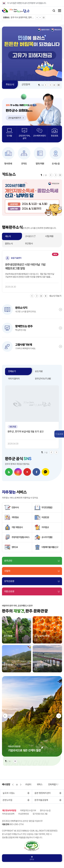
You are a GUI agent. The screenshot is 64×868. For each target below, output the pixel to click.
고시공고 (29, 236)
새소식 (8, 236)
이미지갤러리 (14, 379)
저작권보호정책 (8, 814)
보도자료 (39, 371)
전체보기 (12, 371)
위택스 (40, 785)
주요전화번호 (24, 814)
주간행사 (29, 244)
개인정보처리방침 (9, 810)
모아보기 (59, 85)
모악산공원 (9, 581)
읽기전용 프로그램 (40, 814)
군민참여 (26, 84)
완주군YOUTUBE (43, 379)
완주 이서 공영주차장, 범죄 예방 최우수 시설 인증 (23, 17)
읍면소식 (9, 244)
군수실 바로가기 (16, 118)
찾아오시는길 (45, 810)
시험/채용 (49, 236)
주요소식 (10, 84)
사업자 (7, 571)
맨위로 (32, 858)
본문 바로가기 (0, 0)
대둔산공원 (9, 591)
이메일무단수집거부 (28, 810)
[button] (37, 18)
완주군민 (8, 561)
